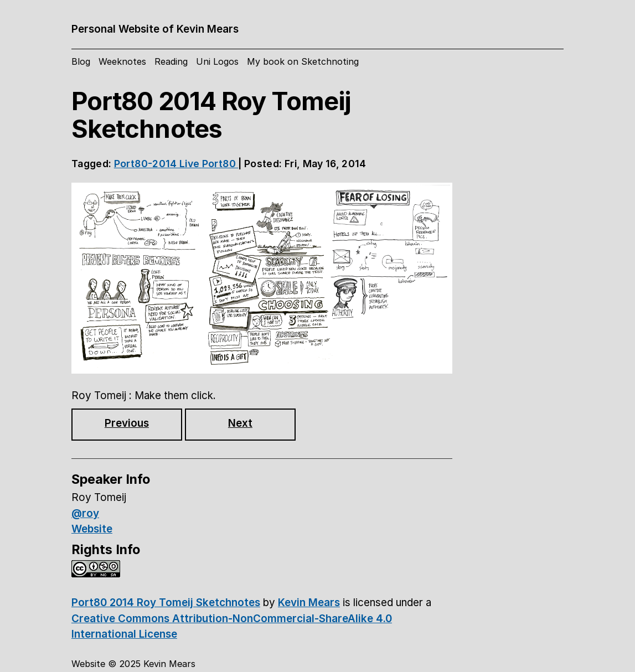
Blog (81, 61)
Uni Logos (217, 61)
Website (92, 529)
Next (240, 423)
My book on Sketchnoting (303, 61)
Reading (171, 61)
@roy (85, 513)
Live (191, 164)
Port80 (220, 164)
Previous (127, 423)
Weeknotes (122, 61)
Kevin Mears (309, 603)
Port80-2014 (147, 164)
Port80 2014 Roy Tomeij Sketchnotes (166, 603)
